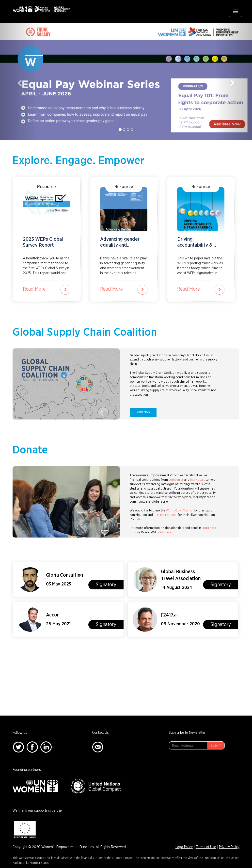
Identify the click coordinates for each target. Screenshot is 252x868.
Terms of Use (206, 847)
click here (210, 528)
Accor (52, 615)
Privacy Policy (229, 847)
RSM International (165, 515)
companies (176, 480)
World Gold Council (180, 511)
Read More (34, 289)
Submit (216, 746)
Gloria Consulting (65, 575)
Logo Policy (184, 847)
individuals (198, 480)
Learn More (143, 412)
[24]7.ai (169, 615)
